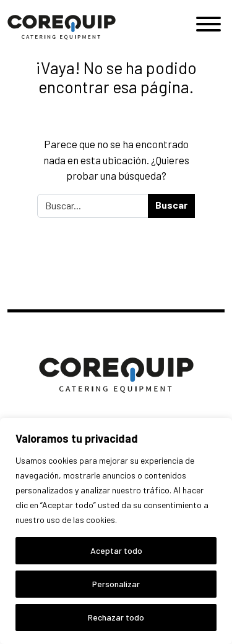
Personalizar (116, 584)
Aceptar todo (116, 550)
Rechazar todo (116, 617)
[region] (116, 531)
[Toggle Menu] (208, 24)
